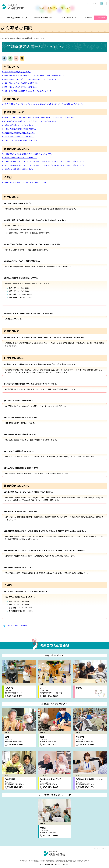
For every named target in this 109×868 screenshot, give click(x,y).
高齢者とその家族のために (44, 18)
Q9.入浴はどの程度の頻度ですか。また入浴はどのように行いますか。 (29, 121)
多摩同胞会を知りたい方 (17, 18)
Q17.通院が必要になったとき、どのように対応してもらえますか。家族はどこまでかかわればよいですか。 (44, 161)
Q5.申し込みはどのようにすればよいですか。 (20, 87)
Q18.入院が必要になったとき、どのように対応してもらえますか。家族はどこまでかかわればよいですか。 (44, 165)
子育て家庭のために (70, 18)
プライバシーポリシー (101, 849)
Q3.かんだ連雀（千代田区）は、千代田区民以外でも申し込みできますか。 (31, 79)
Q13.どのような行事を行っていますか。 (18, 137)
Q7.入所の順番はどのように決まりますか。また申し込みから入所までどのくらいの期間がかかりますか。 (43, 104)
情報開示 (88, 18)
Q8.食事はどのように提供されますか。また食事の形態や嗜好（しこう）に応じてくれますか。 (39, 118)
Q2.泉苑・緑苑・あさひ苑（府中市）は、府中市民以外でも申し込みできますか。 (34, 76)
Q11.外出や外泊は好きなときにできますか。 (20, 129)
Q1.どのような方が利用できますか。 (17, 72)
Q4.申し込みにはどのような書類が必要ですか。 (21, 83)
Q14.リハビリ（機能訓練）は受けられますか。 (21, 140)
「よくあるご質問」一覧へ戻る (17, 626)
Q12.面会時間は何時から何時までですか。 (19, 133)
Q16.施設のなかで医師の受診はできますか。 (20, 158)
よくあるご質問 (15, 38)
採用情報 (102, 18)
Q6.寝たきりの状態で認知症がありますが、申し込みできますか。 (28, 91)
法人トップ (4, 38)
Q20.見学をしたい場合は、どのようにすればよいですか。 (25, 182)
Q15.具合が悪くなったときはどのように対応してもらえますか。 (27, 154)
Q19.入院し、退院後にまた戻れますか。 (18, 169)
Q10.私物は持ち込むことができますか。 (18, 125)
